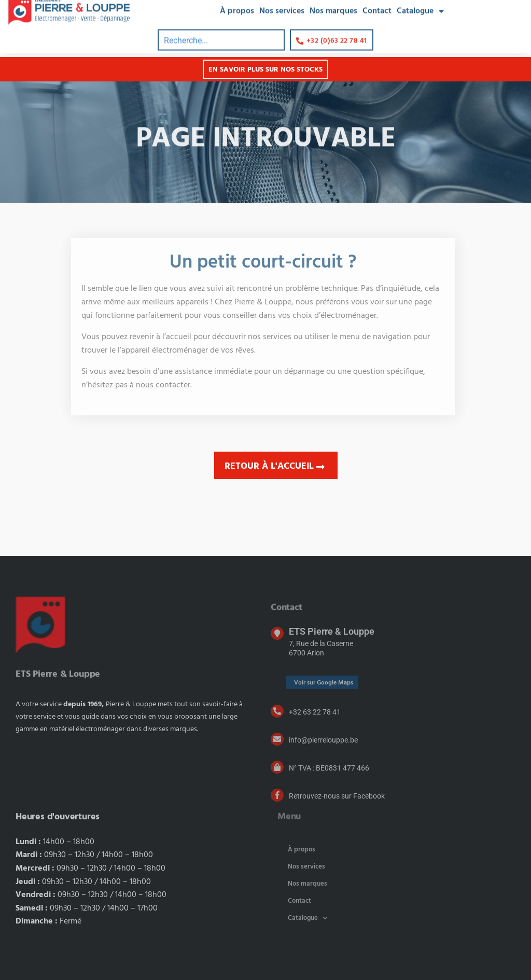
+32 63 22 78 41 (315, 712)
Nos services (306, 867)
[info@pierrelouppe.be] (277, 739)
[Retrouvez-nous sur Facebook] (277, 795)
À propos (302, 850)
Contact (299, 901)
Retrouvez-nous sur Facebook (337, 796)
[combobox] (221, 32)
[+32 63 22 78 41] (277, 711)
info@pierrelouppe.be (323, 740)
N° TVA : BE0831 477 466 (329, 768)
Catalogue (308, 918)
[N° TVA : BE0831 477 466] (277, 767)
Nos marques (308, 884)
